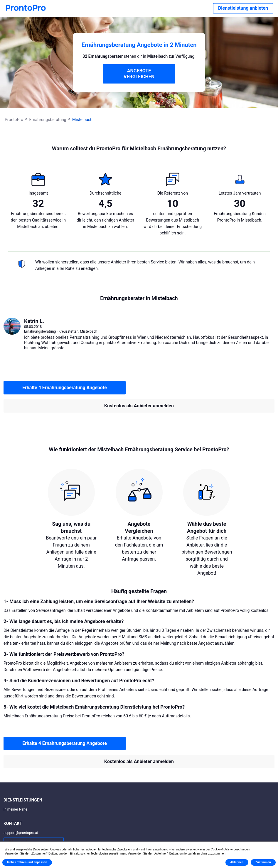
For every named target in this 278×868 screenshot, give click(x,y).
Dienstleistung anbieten (243, 8)
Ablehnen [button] (237, 862)
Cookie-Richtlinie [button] (222, 849)
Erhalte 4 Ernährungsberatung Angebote (65, 388)
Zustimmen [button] (263, 862)
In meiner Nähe (15, 809)
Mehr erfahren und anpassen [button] (27, 862)
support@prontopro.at (21, 833)
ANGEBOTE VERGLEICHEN (139, 74)
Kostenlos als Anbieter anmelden (139, 406)
